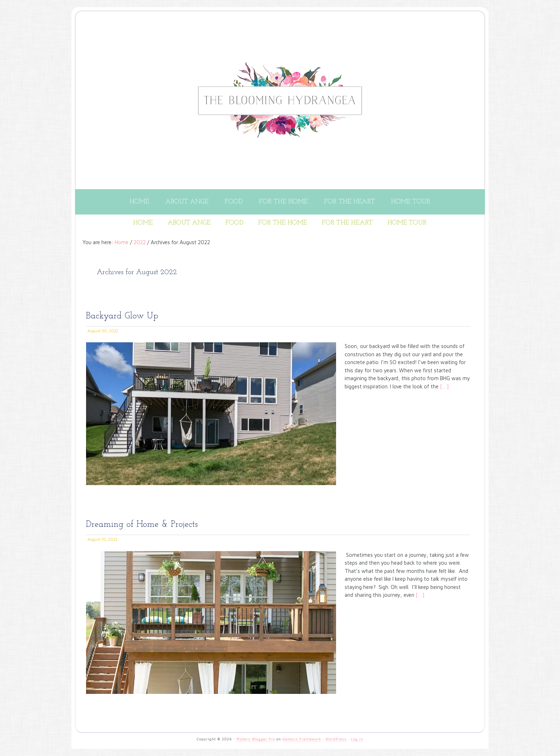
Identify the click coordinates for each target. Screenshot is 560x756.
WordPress (336, 739)
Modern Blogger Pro (256, 739)
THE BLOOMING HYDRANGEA (287, 44)
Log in (357, 739)
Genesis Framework (302, 739)
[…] (444, 386)
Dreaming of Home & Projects (142, 525)
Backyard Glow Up (122, 316)
